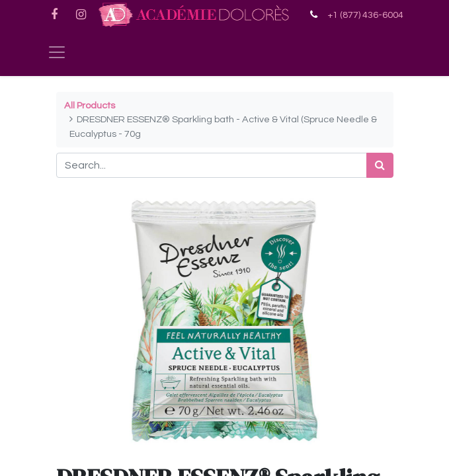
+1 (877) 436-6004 (365, 15)
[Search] (380, 165)
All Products (90, 105)
